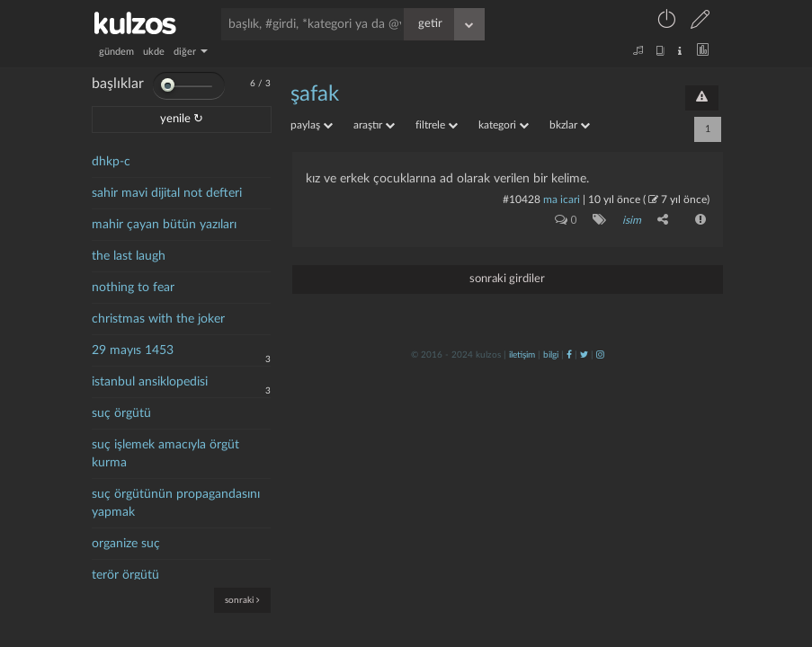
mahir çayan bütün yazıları (164, 225)
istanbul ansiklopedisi (150, 382)
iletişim (522, 355)
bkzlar (570, 125)
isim (632, 220)
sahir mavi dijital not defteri (167, 193)
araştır (374, 125)
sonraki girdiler (507, 279)
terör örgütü (125, 575)
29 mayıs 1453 (133, 350)
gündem (116, 52)
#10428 (522, 199)
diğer (191, 52)
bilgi (551, 355)
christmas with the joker (158, 319)
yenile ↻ (182, 119)
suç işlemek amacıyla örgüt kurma (165, 454)
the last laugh (129, 256)
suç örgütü (121, 413)
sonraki (242, 600)
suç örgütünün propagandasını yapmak (176, 503)
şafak (315, 94)
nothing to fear (133, 288)
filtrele (437, 125)
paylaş (312, 125)
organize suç (126, 544)
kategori (504, 125)
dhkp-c (111, 162)
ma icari (562, 199)
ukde (154, 52)
